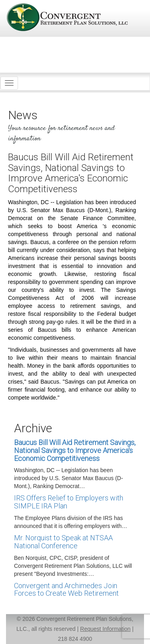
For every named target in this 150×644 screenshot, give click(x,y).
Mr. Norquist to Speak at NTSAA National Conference (63, 542)
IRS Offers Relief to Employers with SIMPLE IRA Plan (69, 502)
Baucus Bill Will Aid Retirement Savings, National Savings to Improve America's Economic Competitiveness (75, 450)
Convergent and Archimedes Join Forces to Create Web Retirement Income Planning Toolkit (66, 594)
